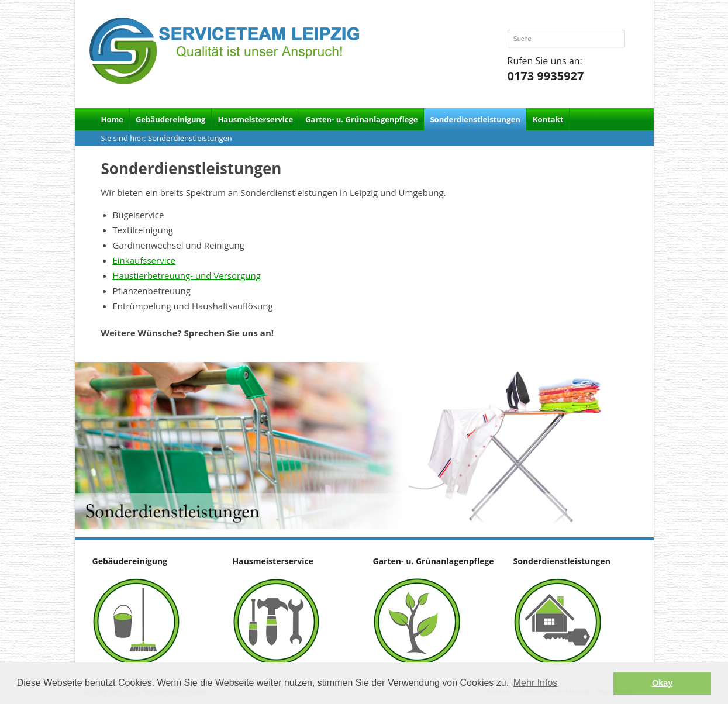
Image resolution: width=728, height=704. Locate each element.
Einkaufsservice (144, 260)
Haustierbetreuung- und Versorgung (187, 275)
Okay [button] (662, 683)
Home (112, 119)
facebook (619, 19)
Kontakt (548, 119)
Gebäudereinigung (170, 119)
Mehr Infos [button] (536, 683)
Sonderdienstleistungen (475, 119)
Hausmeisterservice (255, 119)
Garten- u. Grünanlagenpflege (361, 119)
